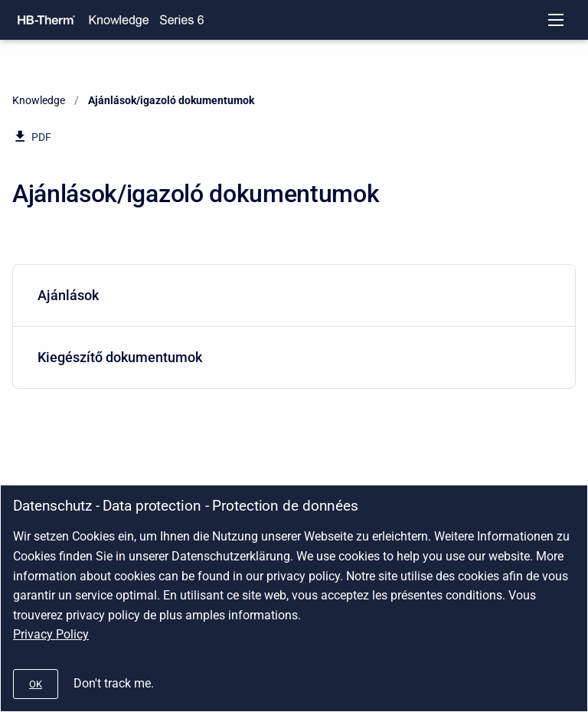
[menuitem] (294, 296)
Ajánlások (291, 295)
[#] (36, 684)
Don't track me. (114, 683)
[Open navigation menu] (556, 20)
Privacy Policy (51, 634)
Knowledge (39, 100)
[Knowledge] (119, 20)
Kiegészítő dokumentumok (291, 357)
